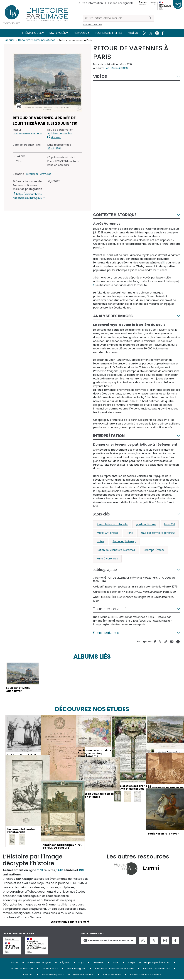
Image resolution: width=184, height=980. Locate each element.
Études (14, 963)
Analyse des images (113, 316)
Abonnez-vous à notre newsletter (109, 941)
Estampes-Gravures (39, 174)
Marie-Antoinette (108, 533)
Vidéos (133, 33)
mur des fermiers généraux (158, 533)
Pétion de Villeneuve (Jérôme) (116, 550)
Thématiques (32, 33)
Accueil (10, 40)
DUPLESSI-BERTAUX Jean (27, 134)
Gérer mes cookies (83, 975)
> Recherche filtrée (92, 24)
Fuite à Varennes (107, 559)
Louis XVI (170, 524)
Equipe (131, 963)
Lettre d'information (90, 3)
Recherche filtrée (109, 33)
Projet (116, 963)
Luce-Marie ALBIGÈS (116, 68)
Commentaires (106, 633)
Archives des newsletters (156, 969)
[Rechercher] (114, 18)
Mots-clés (58, 33)
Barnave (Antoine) (124, 541)
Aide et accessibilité (22, 969)
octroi (101, 541)
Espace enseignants (121, 3)
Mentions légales (76, 969)
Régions (65, 963)
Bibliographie (105, 569)
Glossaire (98, 963)
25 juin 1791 (54, 149)
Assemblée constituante (112, 524)
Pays (81, 963)
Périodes (80, 33)
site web (56, 137)
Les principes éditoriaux (157, 963)
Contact (28, 975)
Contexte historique (115, 215)
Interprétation (109, 436)
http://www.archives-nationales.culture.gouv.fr (29, 196)
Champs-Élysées (154, 550)
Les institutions (50, 969)
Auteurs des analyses (39, 963)
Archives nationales (60, 134)
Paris (130, 533)
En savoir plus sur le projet (68, 922)
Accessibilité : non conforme (145, 975)
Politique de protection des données (114, 969)
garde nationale (146, 524)
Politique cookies (112, 975)
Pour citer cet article (111, 609)
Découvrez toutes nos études (37, 40)
